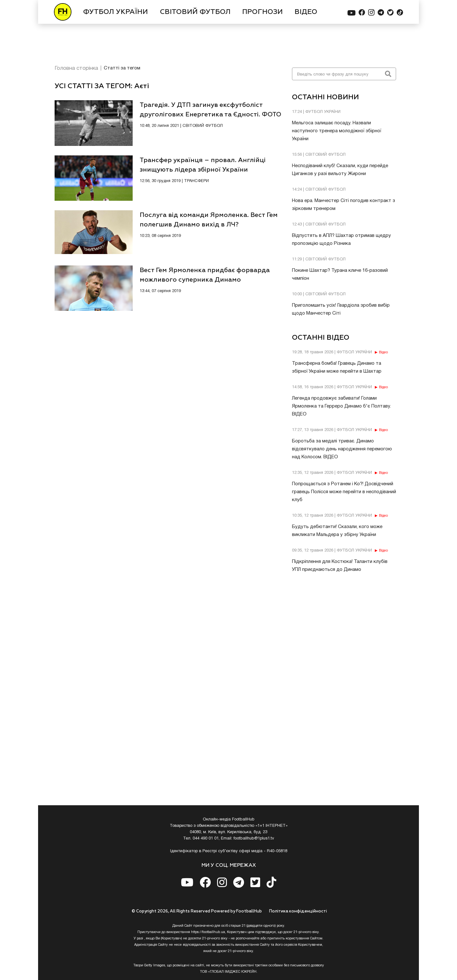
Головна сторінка (76, 68)
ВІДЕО (306, 12)
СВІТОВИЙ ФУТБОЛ (195, 12)
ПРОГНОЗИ (262, 12)
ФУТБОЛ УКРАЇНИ (116, 12)
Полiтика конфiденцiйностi (298, 911)
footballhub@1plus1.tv (254, 839)
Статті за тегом (122, 68)
